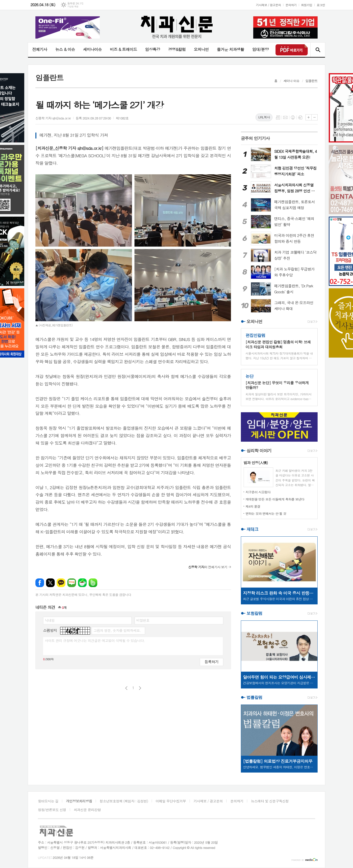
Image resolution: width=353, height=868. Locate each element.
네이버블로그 (72, 583)
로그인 (321, 5)
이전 (126, 688)
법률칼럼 (254, 697)
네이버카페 (82, 583)
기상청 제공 (73, 7)
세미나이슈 (92, 49)
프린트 (293, 117)
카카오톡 (61, 583)
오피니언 (201, 49)
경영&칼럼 (177, 49)
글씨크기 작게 (315, 117)
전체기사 (40, 49)
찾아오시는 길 (48, 801)
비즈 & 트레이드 (123, 49)
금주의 (255, 138)
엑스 (50, 583)
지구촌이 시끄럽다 (258, 492)
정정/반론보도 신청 (52, 810)
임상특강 (152, 49)
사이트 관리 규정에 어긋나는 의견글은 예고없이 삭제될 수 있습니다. (95, 640)
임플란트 (312, 81)
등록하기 (211, 662)
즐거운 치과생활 (230, 49)
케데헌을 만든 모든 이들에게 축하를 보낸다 (275, 499)
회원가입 (307, 5)
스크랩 (300, 117)
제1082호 (122, 118)
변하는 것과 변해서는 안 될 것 (266, 514)
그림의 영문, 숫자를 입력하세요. (117, 630)
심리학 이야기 (259, 451)
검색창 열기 (318, 50)
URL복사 (264, 117)
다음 (140, 688)
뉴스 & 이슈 (65, 49)
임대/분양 (260, 49)
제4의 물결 (253, 506)
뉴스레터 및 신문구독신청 (270, 801)
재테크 (252, 529)
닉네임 (50, 620)
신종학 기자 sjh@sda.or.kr (53, 118)
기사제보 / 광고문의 (268, 5)
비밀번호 (143, 620)
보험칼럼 (254, 613)
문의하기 (291, 5)
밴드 (93, 583)
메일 (285, 117)
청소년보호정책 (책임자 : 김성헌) (124, 801)
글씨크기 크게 (309, 117)
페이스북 (40, 583)
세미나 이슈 (291, 81)
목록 (278, 117)
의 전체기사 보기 (208, 567)
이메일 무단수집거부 (171, 801)
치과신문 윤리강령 (87, 810)
